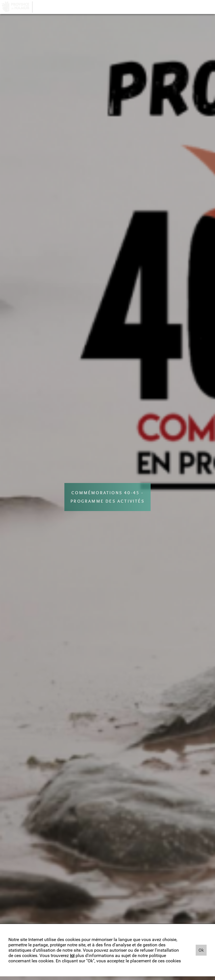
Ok (201, 950)
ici (72, 955)
